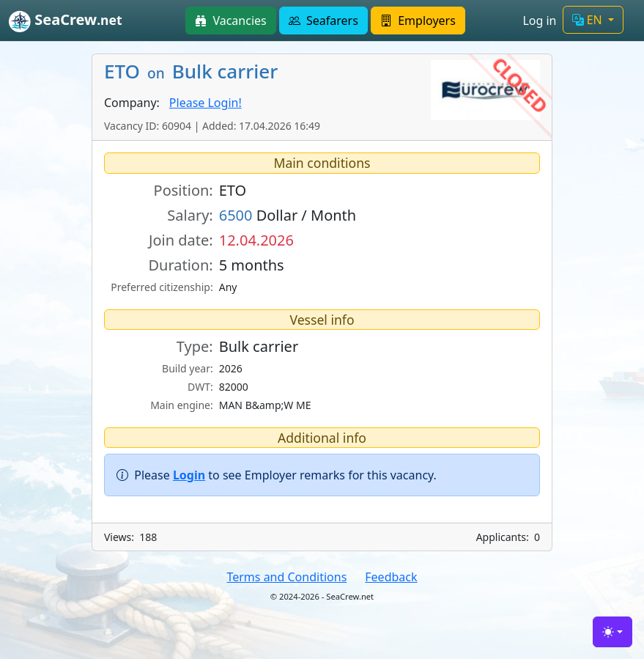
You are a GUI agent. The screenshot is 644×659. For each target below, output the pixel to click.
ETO (233, 190)
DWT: (200, 387)
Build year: (188, 368)
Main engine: (182, 405)
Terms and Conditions (286, 577)
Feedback (391, 577)
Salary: (190, 215)
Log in (539, 21)
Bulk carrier (259, 346)
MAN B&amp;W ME (265, 405)
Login (189, 475)
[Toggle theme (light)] (612, 632)
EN (589, 20)
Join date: (181, 240)
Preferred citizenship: (162, 287)
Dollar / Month (288, 215)
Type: (195, 346)
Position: (184, 190)
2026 (231, 368)
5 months (252, 265)
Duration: (180, 265)
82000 (234, 387)
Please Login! (206, 103)
